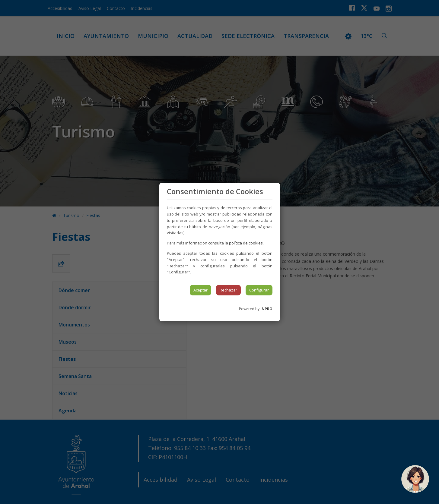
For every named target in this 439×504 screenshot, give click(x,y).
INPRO (266, 309)
